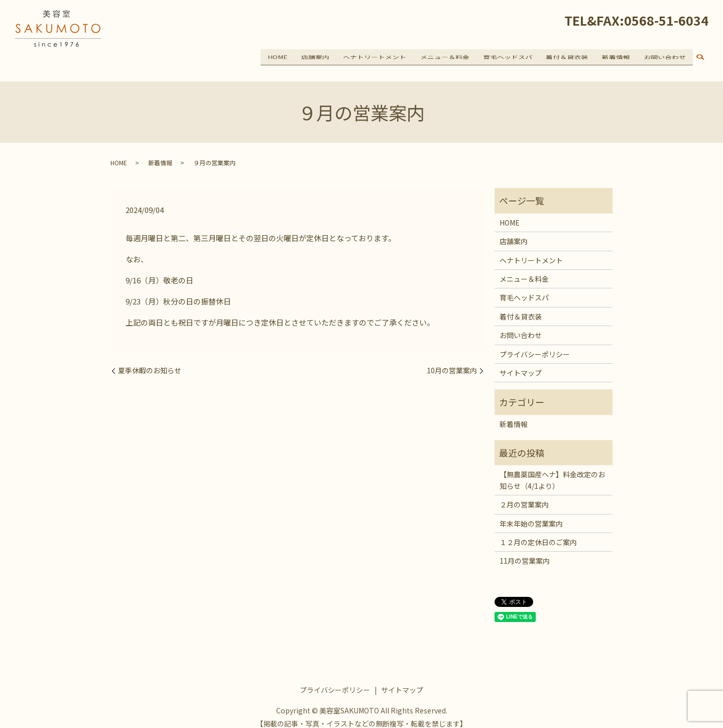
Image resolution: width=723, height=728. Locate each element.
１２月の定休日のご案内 (538, 533)
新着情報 (620, 56)
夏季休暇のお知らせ (150, 362)
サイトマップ (521, 364)
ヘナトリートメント (389, 56)
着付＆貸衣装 (573, 56)
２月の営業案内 (524, 496)
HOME (296, 56)
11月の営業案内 (525, 552)
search (700, 57)
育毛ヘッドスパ (517, 56)
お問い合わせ (666, 56)
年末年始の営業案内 (531, 514)
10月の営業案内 (452, 362)
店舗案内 (332, 56)
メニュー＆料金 (456, 56)
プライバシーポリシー (535, 345)
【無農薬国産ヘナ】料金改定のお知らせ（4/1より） (552, 471)
